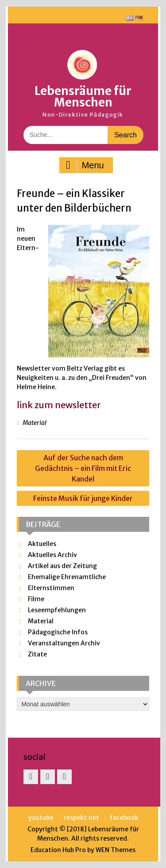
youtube (41, 818)
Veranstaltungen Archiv (64, 643)
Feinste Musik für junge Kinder (83, 498)
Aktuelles (42, 544)
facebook (124, 818)
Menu (85, 165)
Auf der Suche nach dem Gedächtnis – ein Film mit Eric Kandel (83, 468)
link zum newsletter (59, 405)
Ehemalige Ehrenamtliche (67, 577)
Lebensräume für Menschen (83, 97)
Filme (36, 599)
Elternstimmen (51, 588)
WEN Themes (116, 850)
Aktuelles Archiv (52, 555)
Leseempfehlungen (57, 610)
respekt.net (81, 818)
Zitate (37, 654)
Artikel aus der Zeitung (62, 566)
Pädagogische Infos (58, 632)
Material (35, 423)
